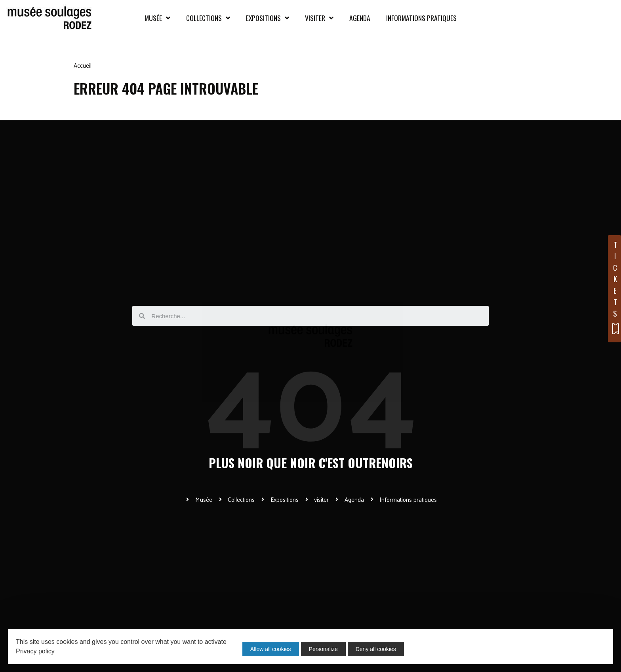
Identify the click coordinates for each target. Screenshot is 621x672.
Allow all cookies (271, 649)
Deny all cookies (380, 649)
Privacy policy (35, 651)
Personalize (325, 649)
